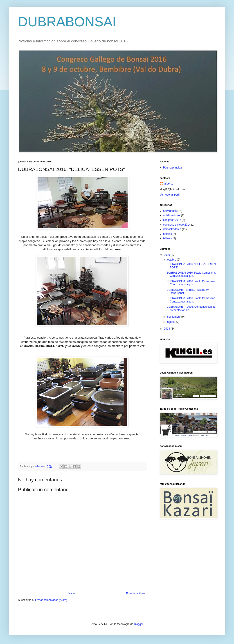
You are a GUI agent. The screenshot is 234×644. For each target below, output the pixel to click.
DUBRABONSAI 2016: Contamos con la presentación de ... (191, 308)
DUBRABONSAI (67, 22)
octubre (172, 260)
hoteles (168, 234)
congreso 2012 (172, 220)
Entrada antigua (136, 593)
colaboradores (172, 215)
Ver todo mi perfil (170, 195)
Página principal (173, 168)
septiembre (174, 317)
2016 (167, 255)
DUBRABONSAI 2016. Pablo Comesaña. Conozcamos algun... (191, 283)
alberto (169, 184)
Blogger (138, 624)
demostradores (172, 229)
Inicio (72, 593)
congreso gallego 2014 (177, 225)
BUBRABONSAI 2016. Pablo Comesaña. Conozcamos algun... (191, 274)
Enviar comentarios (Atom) (51, 600)
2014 (167, 329)
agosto (172, 322)
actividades (170, 211)
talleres (168, 238)
